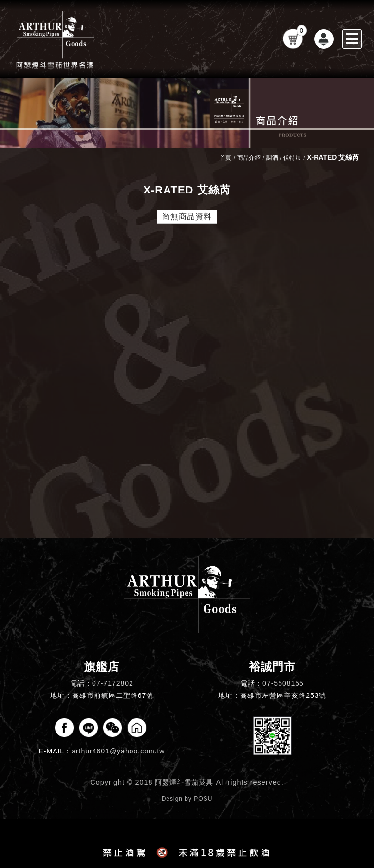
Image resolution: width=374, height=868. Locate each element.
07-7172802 (113, 683)
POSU (203, 799)
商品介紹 (249, 158)
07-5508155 (283, 683)
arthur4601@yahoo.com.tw (118, 751)
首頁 (225, 158)
